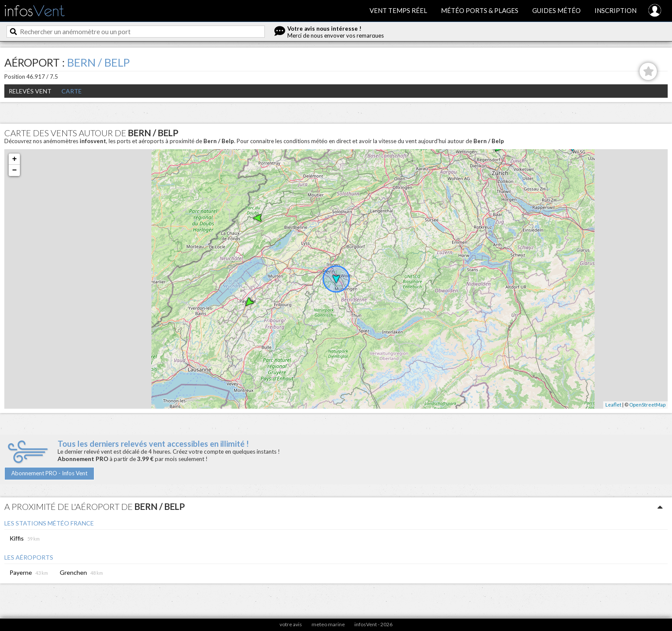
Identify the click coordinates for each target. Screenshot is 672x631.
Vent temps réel (398, 10)
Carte (72, 91)
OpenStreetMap (647, 405)
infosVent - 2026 (373, 624)
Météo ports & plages (480, 10)
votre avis (291, 624)
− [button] (14, 170)
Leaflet (613, 405)
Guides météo (556, 10)
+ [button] (14, 159)
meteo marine (328, 624)
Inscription (616, 10)
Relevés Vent (30, 91)
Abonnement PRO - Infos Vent (49, 473)
